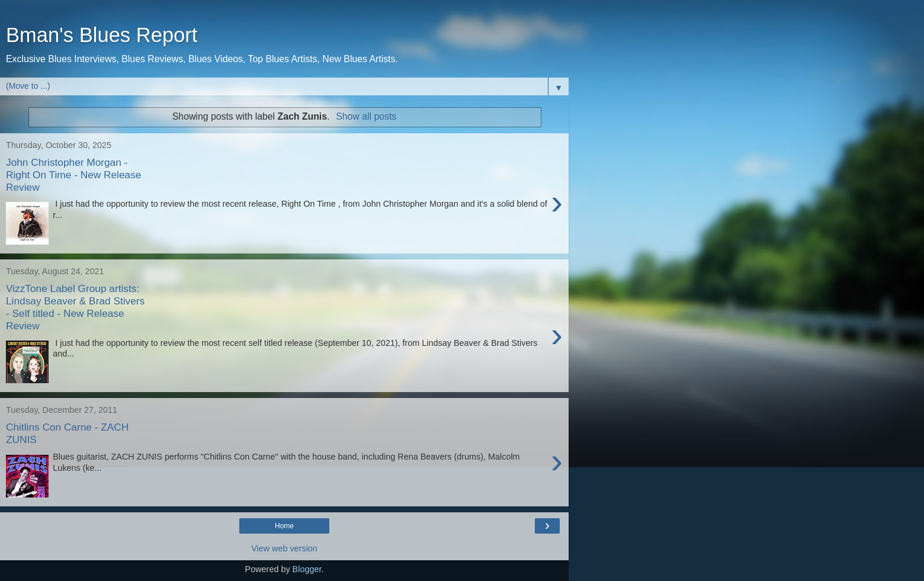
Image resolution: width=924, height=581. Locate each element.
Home (284, 526)
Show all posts (366, 116)
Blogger (307, 569)
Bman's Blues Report (102, 35)
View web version (284, 548)
